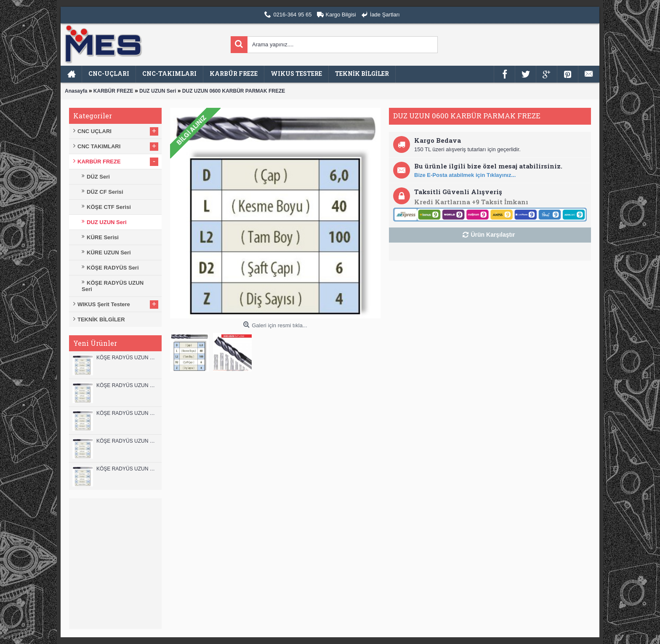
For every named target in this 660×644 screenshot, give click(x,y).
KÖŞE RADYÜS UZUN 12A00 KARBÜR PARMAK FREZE (127, 385)
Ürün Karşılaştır (493, 235)
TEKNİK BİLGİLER (101, 319)
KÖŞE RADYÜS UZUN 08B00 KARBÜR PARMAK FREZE (127, 469)
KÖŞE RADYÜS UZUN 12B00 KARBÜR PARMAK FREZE (127, 358)
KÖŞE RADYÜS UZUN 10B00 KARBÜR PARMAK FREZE (127, 413)
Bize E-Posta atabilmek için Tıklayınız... (465, 175)
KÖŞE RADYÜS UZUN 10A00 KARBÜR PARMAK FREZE (127, 441)
